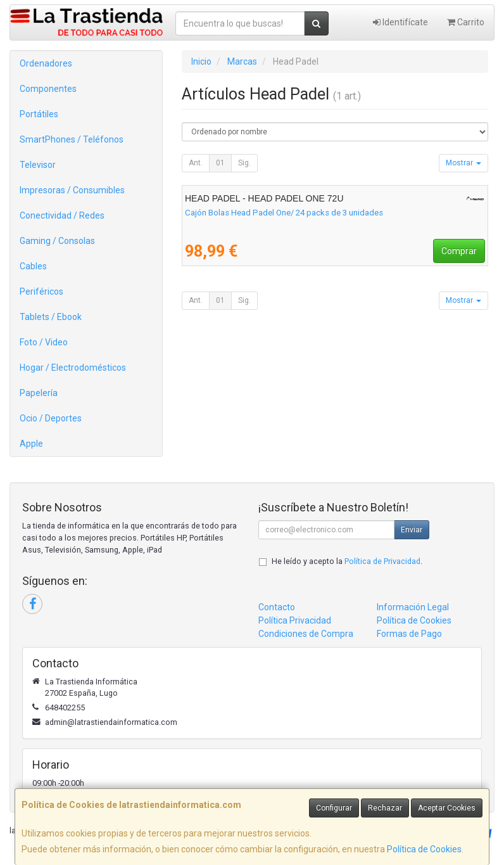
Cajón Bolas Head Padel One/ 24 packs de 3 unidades (284, 213)
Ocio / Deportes (51, 418)
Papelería (39, 393)
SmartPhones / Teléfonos (72, 139)
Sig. (244, 163)
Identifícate (400, 22)
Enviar (412, 530)
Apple (31, 444)
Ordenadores (46, 63)
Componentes (48, 89)
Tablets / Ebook (51, 317)
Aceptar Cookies (447, 808)
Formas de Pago (409, 634)
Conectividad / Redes (62, 215)
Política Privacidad (295, 620)
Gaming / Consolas (57, 241)
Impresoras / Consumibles (72, 190)
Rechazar (385, 808)
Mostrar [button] (463, 163)
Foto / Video (44, 342)
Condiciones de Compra (306, 634)
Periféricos (41, 292)
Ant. (196, 163)
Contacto (277, 607)
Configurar (334, 808)
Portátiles (39, 114)
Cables (33, 266)
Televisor (38, 165)
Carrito (466, 22)
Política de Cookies (424, 849)
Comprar (459, 251)
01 (220, 163)
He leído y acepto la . (347, 561)
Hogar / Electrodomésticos (73, 368)
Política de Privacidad (382, 561)
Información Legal (413, 607)
